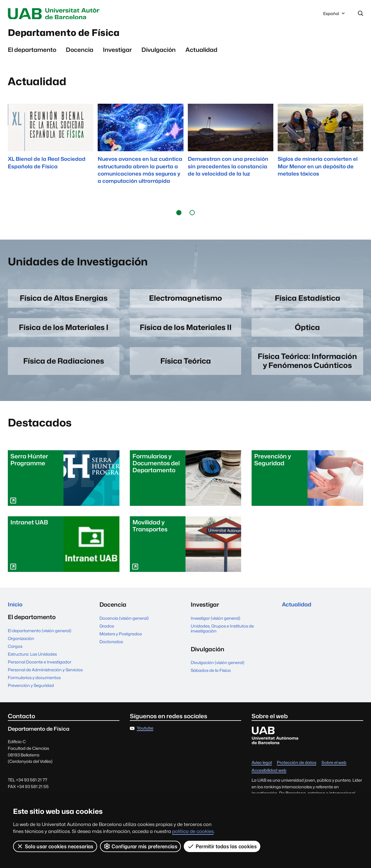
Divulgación (159, 52)
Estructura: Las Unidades (124, 646)
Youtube (145, 734)
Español (334, 15)
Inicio (16, 609)
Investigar (117, 52)
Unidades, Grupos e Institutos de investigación (222, 688)
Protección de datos (297, 768)
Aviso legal (262, 768)
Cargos (107, 638)
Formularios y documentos (126, 670)
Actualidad (201, 52)
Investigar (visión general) (215, 678)
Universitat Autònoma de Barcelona (63, 14)
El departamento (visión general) (131, 623)
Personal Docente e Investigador (131, 654)
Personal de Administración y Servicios (137, 662)
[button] (179, 215)
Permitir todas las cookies (222, 846)
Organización (113, 631)
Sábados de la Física (302, 631)
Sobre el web (334, 768)
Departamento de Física (73, 34)
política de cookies (193, 831)
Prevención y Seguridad (122, 678)
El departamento (32, 52)
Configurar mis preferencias (141, 846)
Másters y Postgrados (212, 638)
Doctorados (202, 646)
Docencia (80, 52)
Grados (198, 631)
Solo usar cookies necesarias (55, 846)
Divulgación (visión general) (309, 623)
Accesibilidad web (269, 776)
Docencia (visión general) (215, 623)
